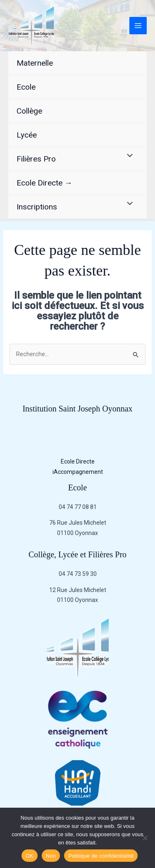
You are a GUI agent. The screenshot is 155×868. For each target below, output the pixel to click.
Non (51, 856)
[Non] (145, 838)
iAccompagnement (78, 472)
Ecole (26, 87)
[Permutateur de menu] (128, 156)
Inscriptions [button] (37, 207)
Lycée (27, 135)
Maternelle (35, 63)
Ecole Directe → (44, 183)
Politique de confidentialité (101, 856)
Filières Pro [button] (36, 159)
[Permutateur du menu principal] (138, 26)
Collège (29, 111)
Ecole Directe (78, 461)
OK (30, 856)
